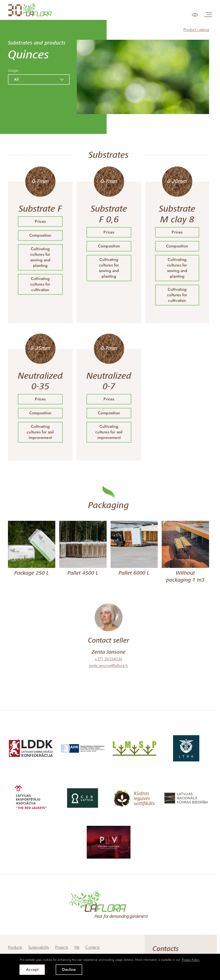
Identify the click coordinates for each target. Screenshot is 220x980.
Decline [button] (69, 970)
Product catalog (196, 30)
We (77, 947)
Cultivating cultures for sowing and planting (40, 257)
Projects (62, 947)
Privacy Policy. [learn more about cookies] (191, 960)
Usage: (14, 71)
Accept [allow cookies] (32, 970)
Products (15, 947)
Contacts (92, 947)
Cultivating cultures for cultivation (40, 284)
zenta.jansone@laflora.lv (109, 666)
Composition (40, 235)
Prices (40, 221)
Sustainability (39, 947)
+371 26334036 (109, 659)
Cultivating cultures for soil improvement (40, 432)
